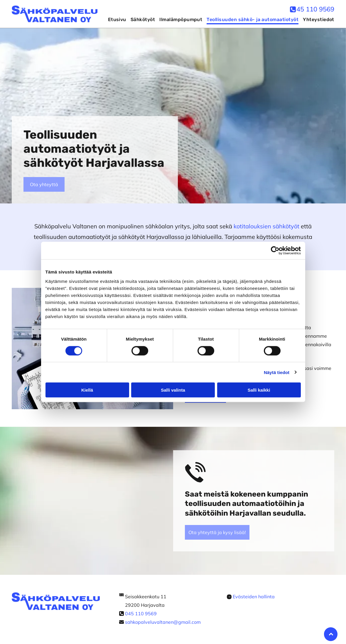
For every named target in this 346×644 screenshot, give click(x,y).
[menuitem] (115, 20)
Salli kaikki (259, 390)
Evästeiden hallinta (254, 597)
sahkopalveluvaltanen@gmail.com (163, 622)
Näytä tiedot (277, 372)
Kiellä (87, 390)
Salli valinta (173, 390)
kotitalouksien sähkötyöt (266, 226)
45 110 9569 (315, 9)
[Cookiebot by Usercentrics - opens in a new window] (275, 251)
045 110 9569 (141, 614)
